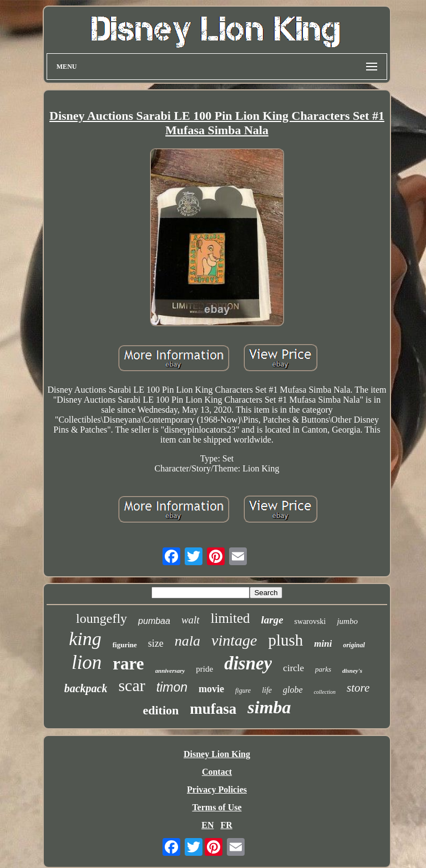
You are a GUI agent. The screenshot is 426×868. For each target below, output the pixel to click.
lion (87, 663)
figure (243, 691)
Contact (217, 772)
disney (248, 663)
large (272, 620)
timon (172, 687)
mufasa (213, 709)
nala (187, 641)
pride (204, 669)
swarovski (310, 621)
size (156, 643)
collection (325, 692)
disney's (352, 671)
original (354, 645)
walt (191, 620)
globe (293, 690)
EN (207, 825)
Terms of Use (217, 807)
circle (293, 668)
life (267, 690)
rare (128, 664)
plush (285, 640)
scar (131, 685)
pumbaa (154, 621)
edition (161, 710)
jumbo (347, 621)
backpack (86, 688)
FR (226, 825)
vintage (234, 640)
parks (323, 669)
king (85, 639)
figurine (125, 645)
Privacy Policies (217, 790)
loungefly (102, 618)
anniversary (170, 671)
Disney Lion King (217, 754)
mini (323, 644)
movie (211, 689)
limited (230, 618)
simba (269, 707)
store (358, 688)
